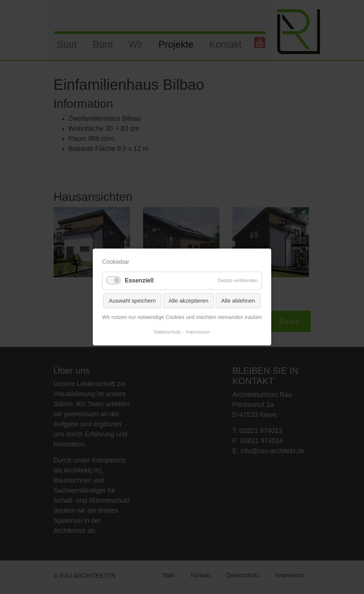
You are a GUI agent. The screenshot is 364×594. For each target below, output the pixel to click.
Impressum (198, 332)
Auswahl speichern (132, 301)
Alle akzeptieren (189, 301)
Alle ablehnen (238, 301)
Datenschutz (168, 332)
